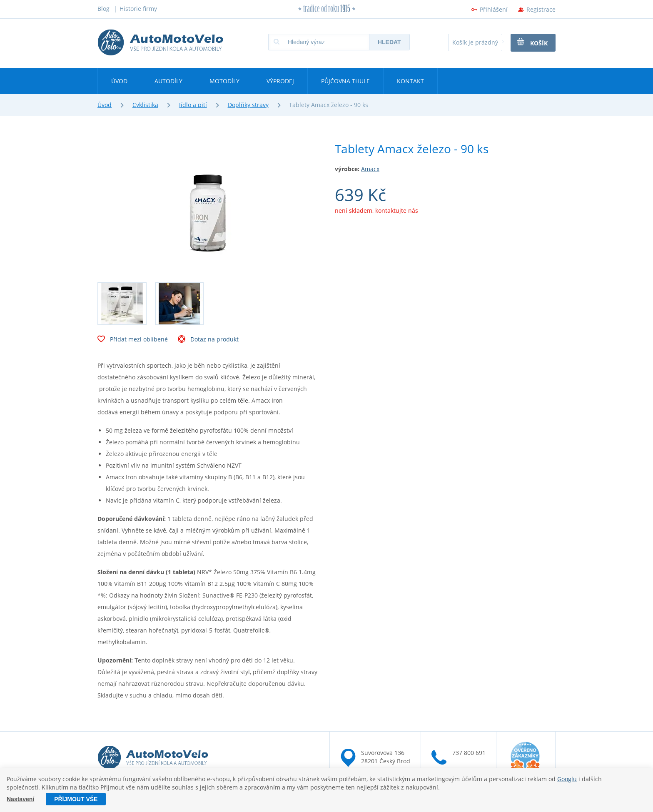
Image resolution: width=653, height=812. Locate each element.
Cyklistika (145, 105)
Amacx (370, 169)
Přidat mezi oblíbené (133, 340)
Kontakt (410, 81)
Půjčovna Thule (345, 81)
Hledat (389, 42)
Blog (103, 9)
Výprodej (280, 81)
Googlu (567, 779)
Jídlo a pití (193, 105)
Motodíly (224, 81)
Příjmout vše (76, 799)
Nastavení (20, 799)
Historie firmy (138, 9)
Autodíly (168, 81)
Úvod (119, 81)
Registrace (541, 9)
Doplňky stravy (248, 105)
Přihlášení (494, 9)
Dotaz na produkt (208, 340)
